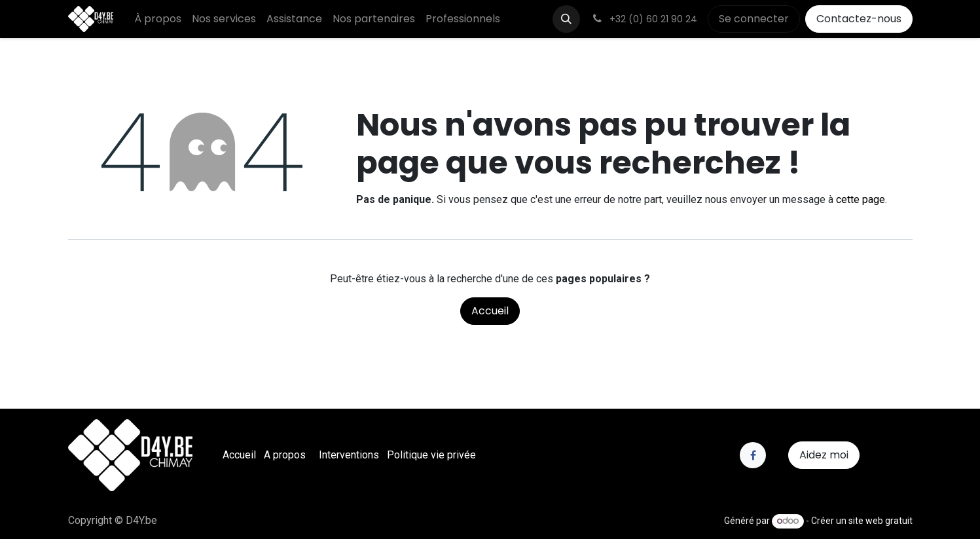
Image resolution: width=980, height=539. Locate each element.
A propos (285, 455)
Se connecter (754, 19)
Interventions (349, 455)
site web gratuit (880, 521)
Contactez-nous (859, 19)
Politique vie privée (431, 455)
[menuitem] (158, 19)
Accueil (490, 311)
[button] (566, 19)
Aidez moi (824, 455)
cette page (861, 199)
